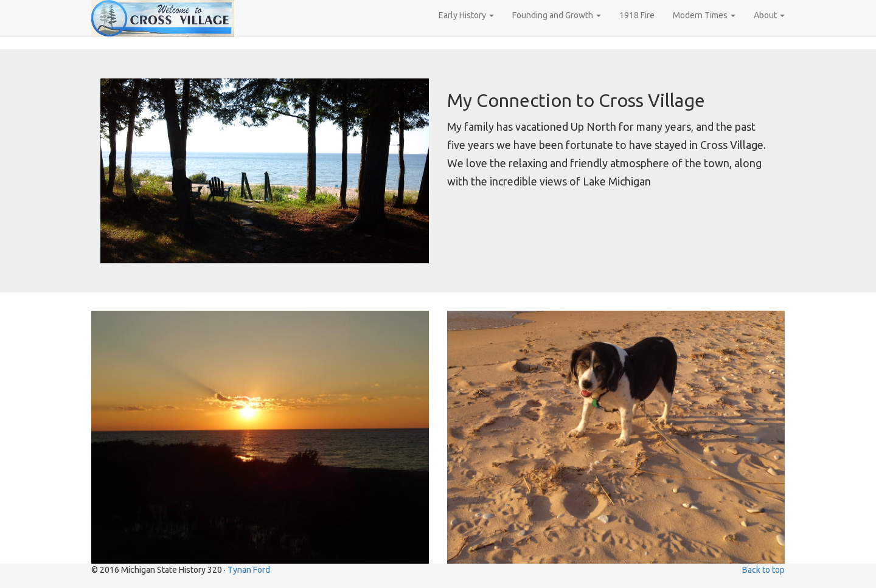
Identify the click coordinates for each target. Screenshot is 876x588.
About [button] (769, 15)
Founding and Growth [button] (557, 15)
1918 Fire (637, 15)
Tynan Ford (249, 570)
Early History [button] (466, 15)
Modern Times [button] (704, 15)
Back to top (763, 570)
